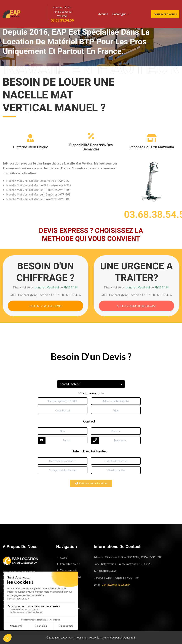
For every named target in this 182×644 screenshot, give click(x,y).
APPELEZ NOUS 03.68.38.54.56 (137, 306)
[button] (91, 384)
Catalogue (119, 14)
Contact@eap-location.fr (116, 585)
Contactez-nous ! (70, 564)
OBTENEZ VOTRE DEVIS (45, 306)
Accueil (103, 14)
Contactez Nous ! (165, 14)
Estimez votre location (91, 483)
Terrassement (68, 570)
